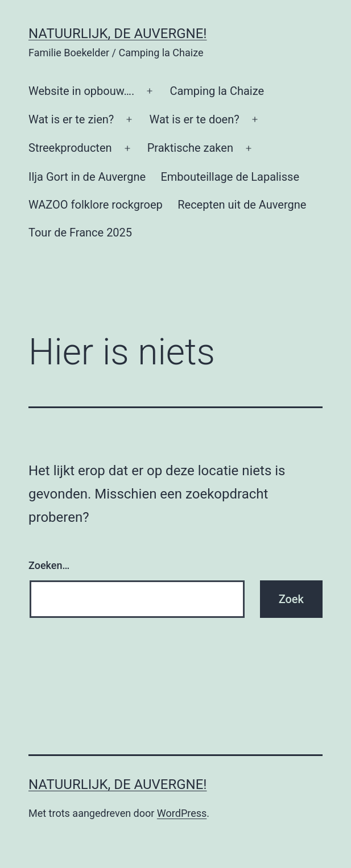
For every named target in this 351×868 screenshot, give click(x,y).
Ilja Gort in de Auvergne (87, 177)
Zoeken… (49, 565)
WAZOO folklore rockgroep (96, 205)
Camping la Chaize (217, 91)
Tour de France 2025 (80, 232)
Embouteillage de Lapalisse (230, 177)
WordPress (182, 813)
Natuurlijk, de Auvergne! (118, 34)
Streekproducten (70, 148)
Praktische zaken (190, 148)
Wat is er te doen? (194, 119)
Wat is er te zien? (71, 119)
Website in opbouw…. (81, 91)
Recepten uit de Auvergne (242, 205)
